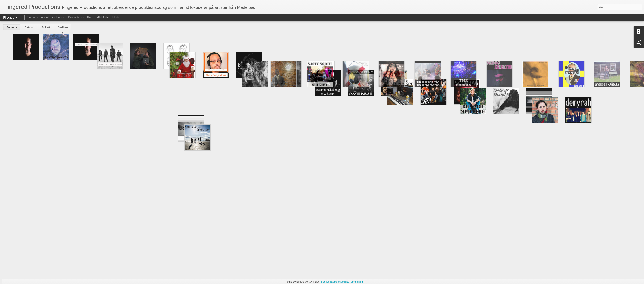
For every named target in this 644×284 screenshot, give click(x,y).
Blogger (325, 282)
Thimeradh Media (98, 17)
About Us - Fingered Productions (62, 17)
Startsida (32, 17)
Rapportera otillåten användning (346, 282)
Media (116, 17)
